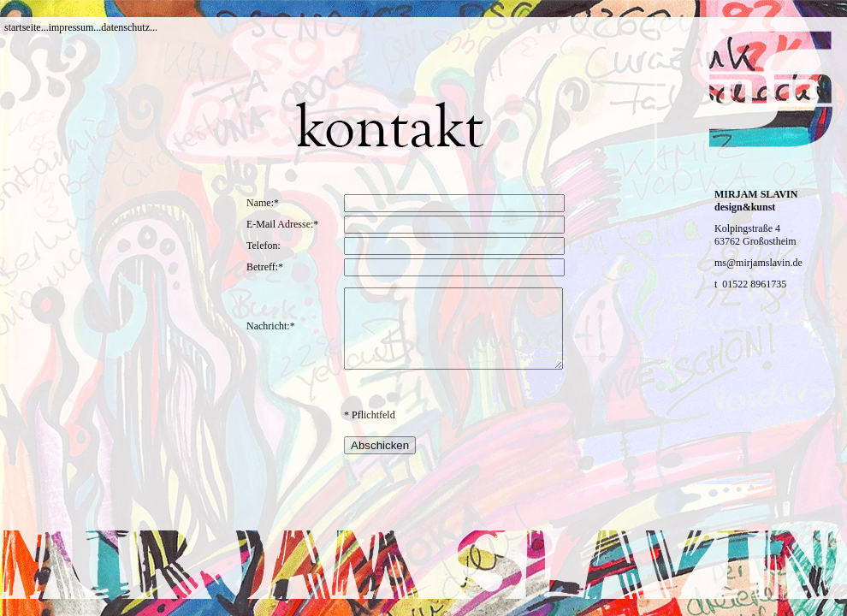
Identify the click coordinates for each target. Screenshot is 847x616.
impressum (71, 27)
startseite (23, 27)
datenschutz (125, 27)
